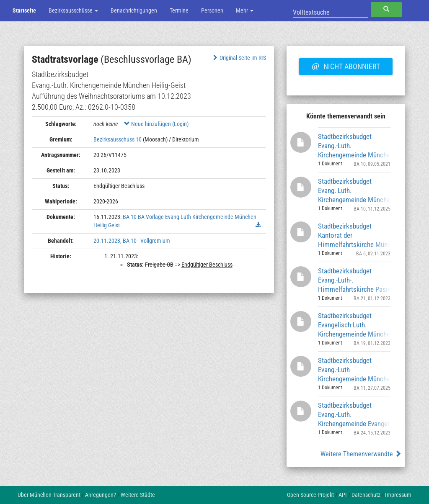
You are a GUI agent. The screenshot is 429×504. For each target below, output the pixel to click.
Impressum (398, 495)
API (343, 495)
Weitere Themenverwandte (361, 454)
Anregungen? (101, 495)
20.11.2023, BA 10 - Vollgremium (132, 241)
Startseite (24, 10)
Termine (179, 10)
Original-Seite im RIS (239, 58)
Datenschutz (366, 495)
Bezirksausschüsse (73, 10)
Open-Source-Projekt (310, 495)
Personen (212, 10)
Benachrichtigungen (134, 10)
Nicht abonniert (346, 65)
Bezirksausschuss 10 (118, 139)
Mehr (245, 10)
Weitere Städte (138, 495)
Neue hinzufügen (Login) (156, 124)
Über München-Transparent (49, 495)
